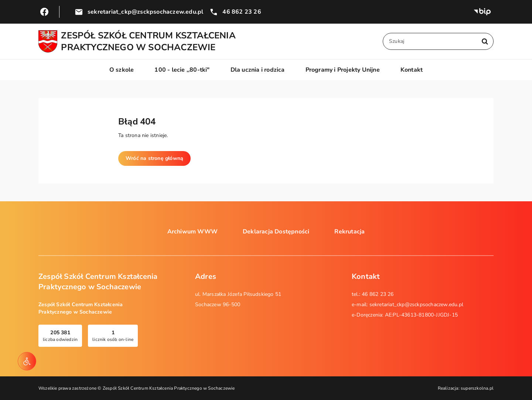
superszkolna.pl (477, 388)
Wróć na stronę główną (154, 158)
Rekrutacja (349, 232)
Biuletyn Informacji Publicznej (482, 12)
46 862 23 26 (242, 12)
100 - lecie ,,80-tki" (182, 70)
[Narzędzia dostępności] (27, 361)
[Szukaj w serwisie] (485, 41)
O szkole (122, 70)
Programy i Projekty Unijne (343, 70)
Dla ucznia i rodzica (258, 70)
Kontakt (412, 70)
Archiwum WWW (192, 232)
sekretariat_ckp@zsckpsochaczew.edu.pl (145, 12)
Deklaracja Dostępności (276, 232)
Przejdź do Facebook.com (44, 12)
